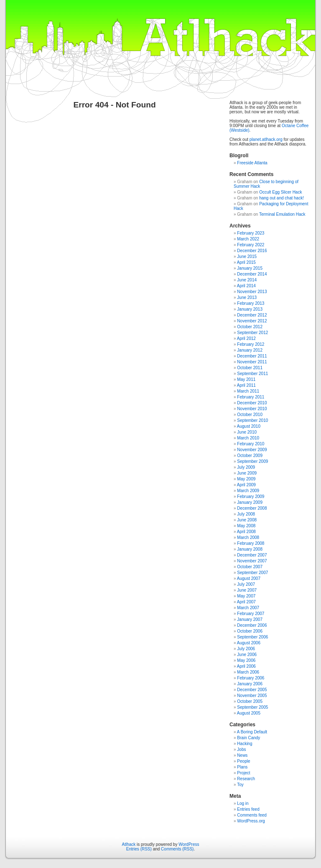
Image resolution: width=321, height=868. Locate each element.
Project (243, 773)
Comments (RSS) (177, 849)
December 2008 (252, 508)
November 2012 (252, 321)
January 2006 (250, 684)
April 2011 (246, 385)
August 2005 (249, 713)
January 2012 (250, 350)
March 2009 (248, 491)
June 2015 (247, 257)
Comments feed (252, 815)
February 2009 (251, 497)
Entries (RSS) (139, 849)
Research (246, 779)
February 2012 (251, 344)
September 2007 (252, 573)
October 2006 (250, 631)
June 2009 (247, 473)
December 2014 (252, 274)
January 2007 (250, 619)
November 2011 (252, 362)
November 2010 (252, 409)
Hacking (245, 744)
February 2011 (251, 397)
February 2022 (251, 245)
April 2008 (246, 532)
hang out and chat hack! (282, 198)
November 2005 (252, 696)
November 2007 (252, 561)
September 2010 (252, 420)
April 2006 (246, 666)
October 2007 (250, 567)
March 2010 (248, 438)
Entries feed (248, 809)
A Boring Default (252, 732)
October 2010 (250, 415)
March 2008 (248, 537)
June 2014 (247, 280)
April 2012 (246, 338)
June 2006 (247, 655)
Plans (242, 767)
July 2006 (246, 649)
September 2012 (252, 333)
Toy (240, 785)
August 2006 (249, 643)
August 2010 (249, 426)
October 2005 (250, 701)
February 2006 (251, 678)
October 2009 (250, 456)
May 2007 (246, 596)
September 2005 (252, 707)
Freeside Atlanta (252, 163)
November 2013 (252, 292)
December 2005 (252, 690)
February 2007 (251, 614)
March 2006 (248, 672)
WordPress (189, 844)
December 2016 (252, 251)
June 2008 (247, 520)
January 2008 (250, 549)
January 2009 (250, 502)
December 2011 (252, 356)
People (243, 761)
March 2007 (248, 608)
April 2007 (246, 602)
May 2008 (246, 526)
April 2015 (246, 262)
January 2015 (250, 268)
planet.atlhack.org (266, 139)
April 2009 (246, 485)
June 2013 (247, 297)
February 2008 (251, 543)
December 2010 (252, 403)
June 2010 (247, 432)
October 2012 (250, 327)
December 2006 (252, 625)
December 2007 (252, 555)
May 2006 (246, 660)
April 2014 (246, 286)
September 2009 (252, 461)
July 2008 (246, 514)
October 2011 (250, 368)
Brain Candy (248, 738)
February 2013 (251, 303)
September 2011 (252, 374)
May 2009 (246, 479)
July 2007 (246, 584)
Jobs (241, 749)
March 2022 (248, 239)
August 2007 (249, 578)
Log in (243, 803)
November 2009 (252, 450)
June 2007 (247, 590)
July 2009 (246, 467)
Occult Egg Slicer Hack (280, 192)
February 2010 (251, 444)
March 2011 (248, 391)
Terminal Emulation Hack (282, 214)
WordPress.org (251, 821)
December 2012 (252, 315)
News (242, 755)
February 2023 (251, 233)
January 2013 (250, 309)
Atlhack (129, 844)
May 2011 (246, 379)
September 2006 (252, 637)
